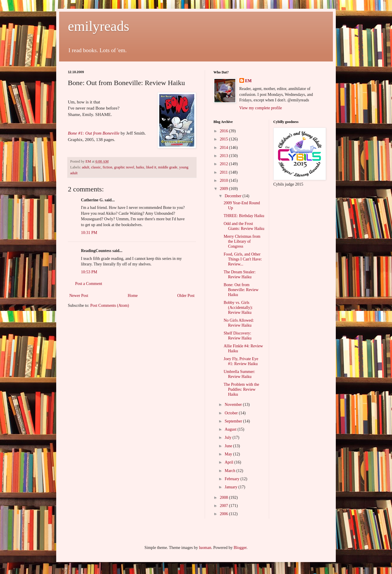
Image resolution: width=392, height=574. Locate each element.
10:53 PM (89, 272)
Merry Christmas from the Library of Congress (242, 241)
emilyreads (99, 26)
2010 (225, 181)
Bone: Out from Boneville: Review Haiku (241, 290)
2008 (225, 498)
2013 (225, 156)
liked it (151, 167)
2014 (225, 148)
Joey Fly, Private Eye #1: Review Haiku (241, 361)
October (232, 413)
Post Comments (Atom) (110, 306)
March (230, 471)
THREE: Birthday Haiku (244, 216)
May (229, 454)
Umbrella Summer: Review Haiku (239, 374)
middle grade (168, 167)
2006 (225, 514)
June (229, 446)
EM (249, 81)
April (229, 462)
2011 (224, 172)
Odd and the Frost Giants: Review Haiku (244, 226)
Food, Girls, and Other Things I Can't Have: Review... (243, 259)
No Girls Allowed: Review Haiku (239, 323)
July (228, 437)
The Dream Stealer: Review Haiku (240, 274)
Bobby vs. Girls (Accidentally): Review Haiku (238, 308)
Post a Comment (89, 284)
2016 (225, 131)
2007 (225, 506)
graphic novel (124, 167)
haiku (140, 167)
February (232, 479)
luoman (205, 548)
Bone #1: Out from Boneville (94, 133)
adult (85, 167)
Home (133, 296)
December (233, 196)
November (234, 405)
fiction (108, 167)
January (231, 487)
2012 (225, 164)
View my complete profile (261, 108)
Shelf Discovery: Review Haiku (238, 336)
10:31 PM (89, 233)
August (231, 429)
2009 (225, 189)
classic (96, 167)
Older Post (186, 296)
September (234, 421)
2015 (225, 139)
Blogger (240, 548)
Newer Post (79, 296)
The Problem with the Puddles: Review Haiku (241, 389)
